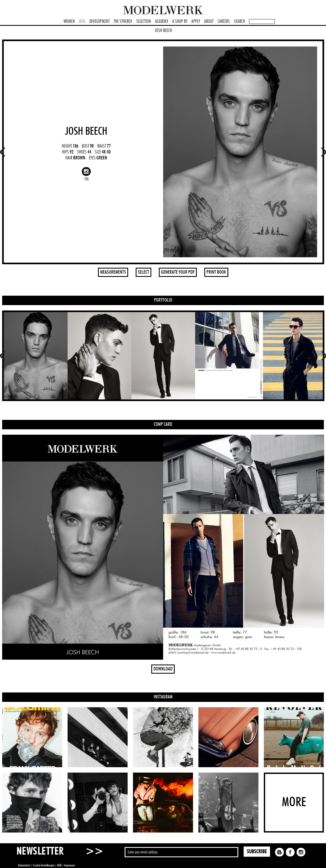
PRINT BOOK (216, 272)
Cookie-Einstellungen (44, 865)
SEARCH (239, 22)
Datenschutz (24, 865)
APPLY (196, 22)
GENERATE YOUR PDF (178, 272)
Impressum (69, 865)
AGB (59, 865)
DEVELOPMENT (99, 22)
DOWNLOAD (163, 669)
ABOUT (209, 22)
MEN (82, 22)
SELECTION (144, 22)
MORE (294, 802)
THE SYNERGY (123, 22)
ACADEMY (162, 22)
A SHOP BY (180, 22)
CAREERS (224, 22)
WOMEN (69, 22)
